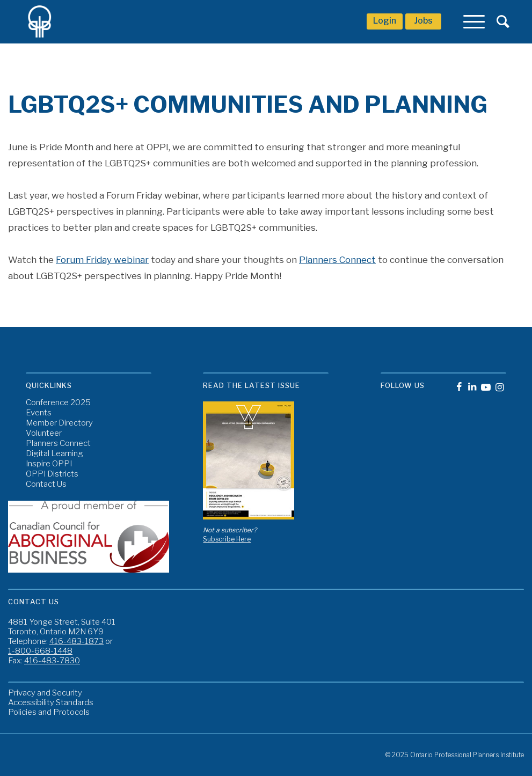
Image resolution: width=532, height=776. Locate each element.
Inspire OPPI (49, 464)
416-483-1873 (76, 641)
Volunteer (44, 433)
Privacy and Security (45, 693)
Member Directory (59, 423)
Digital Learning (54, 454)
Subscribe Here (227, 539)
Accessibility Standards (51, 702)
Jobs (423, 21)
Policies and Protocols (49, 712)
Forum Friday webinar (102, 260)
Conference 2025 (58, 403)
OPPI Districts (52, 474)
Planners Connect (337, 260)
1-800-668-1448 (40, 651)
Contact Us (46, 484)
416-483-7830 (52, 661)
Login (385, 21)
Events (39, 413)
